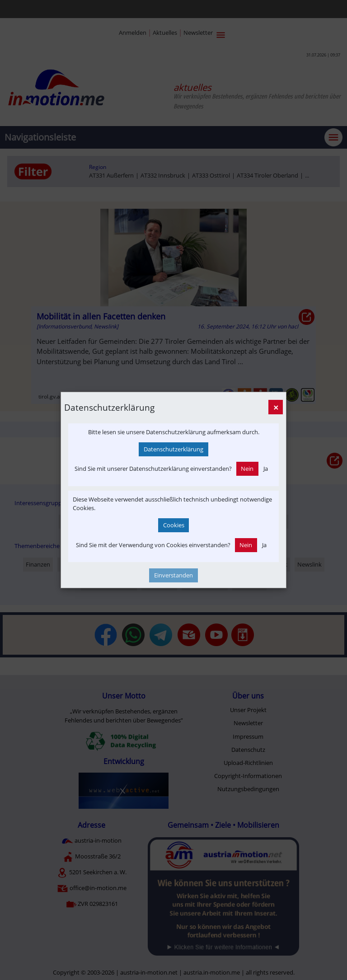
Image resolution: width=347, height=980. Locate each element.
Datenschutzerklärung (173, 449)
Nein (247, 469)
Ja (266, 469)
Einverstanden (173, 575)
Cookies (174, 525)
